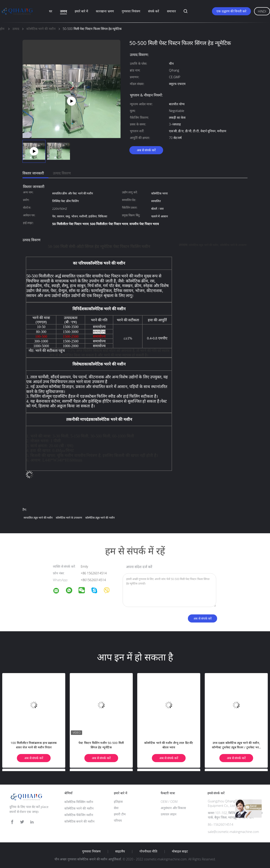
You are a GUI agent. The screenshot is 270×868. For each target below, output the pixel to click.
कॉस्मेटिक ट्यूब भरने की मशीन (204, 245)
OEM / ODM (169, 802)
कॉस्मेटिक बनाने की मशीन (79, 821)
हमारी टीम (120, 814)
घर (51, 11)
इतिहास (118, 802)
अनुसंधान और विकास (173, 808)
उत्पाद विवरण (62, 173)
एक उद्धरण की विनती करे (231, 11)
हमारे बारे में (81, 11)
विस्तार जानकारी (33, 173)
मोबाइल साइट (180, 851)
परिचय (118, 820)
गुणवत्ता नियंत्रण (131, 11)
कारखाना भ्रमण (105, 11)
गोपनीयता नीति (148, 851)
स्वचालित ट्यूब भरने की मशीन (38, 518)
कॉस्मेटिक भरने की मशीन (79, 808)
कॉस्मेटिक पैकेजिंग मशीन (79, 815)
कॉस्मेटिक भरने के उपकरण (233, 245)
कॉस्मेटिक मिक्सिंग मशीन (79, 802)
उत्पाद (63, 11)
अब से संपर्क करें (146, 150)
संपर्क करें (154, 11)
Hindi (262, 11)
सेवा (116, 808)
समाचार (171, 11)
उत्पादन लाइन (169, 814)
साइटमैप (120, 851)
